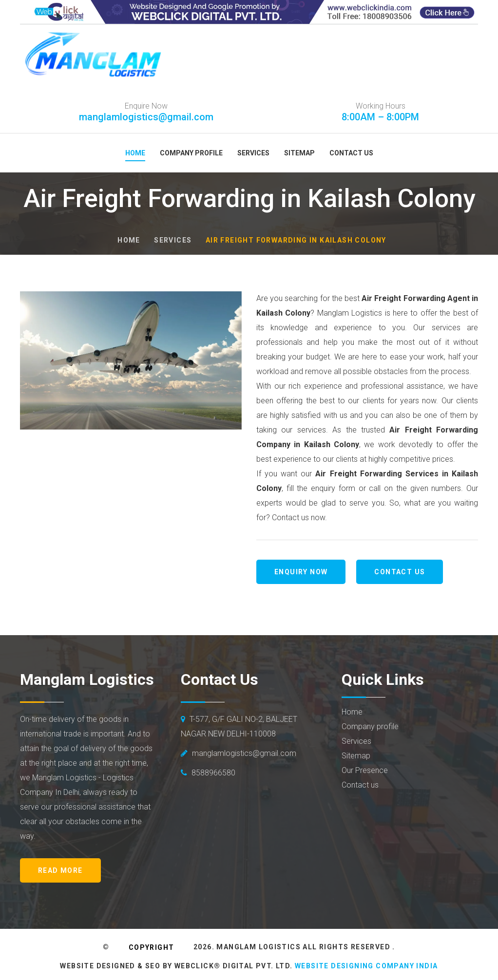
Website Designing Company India (366, 966)
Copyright (152, 947)
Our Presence (365, 770)
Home (135, 153)
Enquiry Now (301, 572)
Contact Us (351, 153)
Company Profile (191, 153)
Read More (60, 870)
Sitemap (299, 153)
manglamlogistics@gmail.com (146, 117)
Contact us (400, 572)
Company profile (370, 726)
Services (253, 153)
